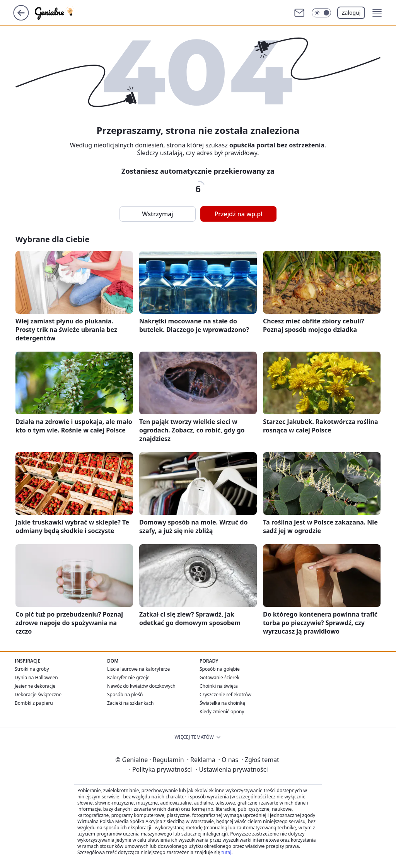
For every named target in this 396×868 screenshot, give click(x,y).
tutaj (226, 852)
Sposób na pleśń (125, 695)
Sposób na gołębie (220, 669)
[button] (377, 13)
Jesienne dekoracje (35, 686)
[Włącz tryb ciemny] (321, 13)
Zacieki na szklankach (130, 703)
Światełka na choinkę (222, 703)
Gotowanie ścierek (219, 677)
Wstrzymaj (157, 214)
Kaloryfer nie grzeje (128, 677)
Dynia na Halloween (36, 677)
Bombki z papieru (34, 703)
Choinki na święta (219, 686)
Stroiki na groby (32, 669)
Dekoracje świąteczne (38, 695)
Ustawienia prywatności (232, 769)
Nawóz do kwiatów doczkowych (141, 686)
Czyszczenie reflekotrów (225, 695)
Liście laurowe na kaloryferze (138, 669)
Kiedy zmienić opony (222, 712)
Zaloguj (351, 13)
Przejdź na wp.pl (238, 214)
